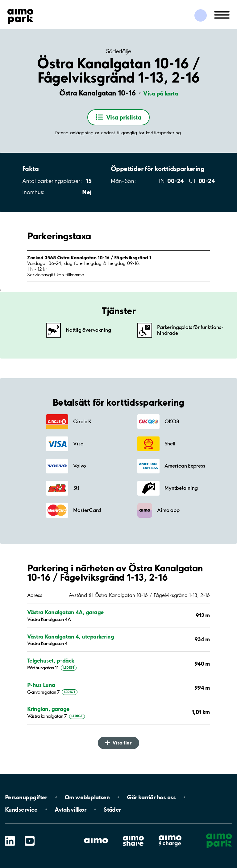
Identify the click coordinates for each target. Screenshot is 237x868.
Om (87, 797)
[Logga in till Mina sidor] (201, 15)
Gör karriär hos (151, 797)
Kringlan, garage (48, 709)
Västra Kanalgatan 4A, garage (65, 612)
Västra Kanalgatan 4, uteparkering (71, 637)
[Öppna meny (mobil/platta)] (222, 14)
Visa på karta (160, 93)
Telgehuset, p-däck (51, 661)
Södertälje (118, 51)
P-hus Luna (41, 685)
